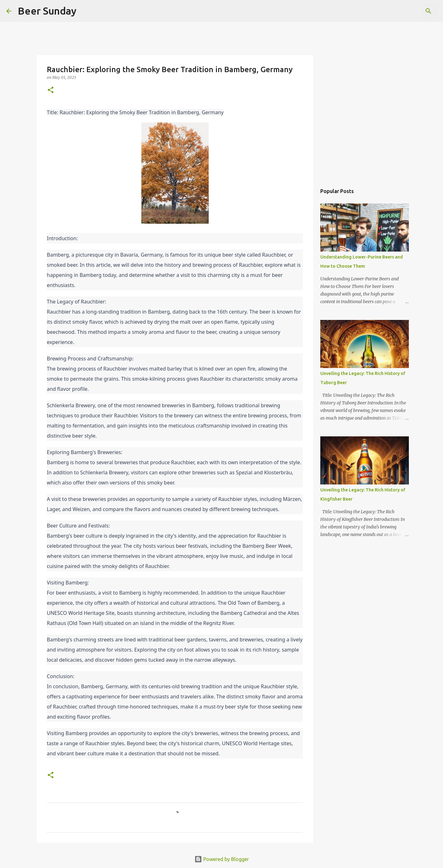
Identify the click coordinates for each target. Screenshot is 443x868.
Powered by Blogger (222, 859)
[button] (51, 90)
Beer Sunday (47, 11)
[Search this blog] (405, 11)
